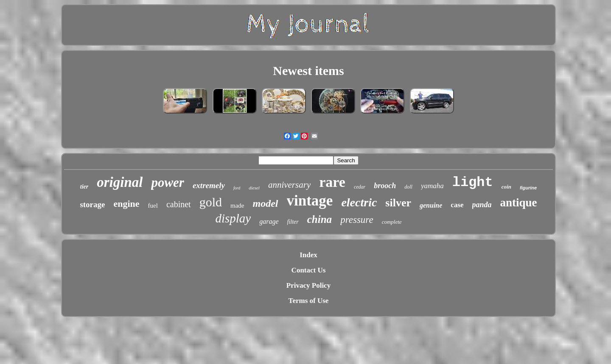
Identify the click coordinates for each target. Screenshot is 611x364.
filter (293, 222)
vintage (310, 201)
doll (408, 187)
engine (126, 204)
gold (211, 202)
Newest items (308, 71)
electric (359, 202)
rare (332, 182)
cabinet (179, 204)
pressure (357, 220)
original (120, 182)
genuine (431, 205)
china (320, 219)
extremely (209, 185)
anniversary (289, 185)
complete (392, 222)
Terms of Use (309, 301)
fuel (153, 206)
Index (308, 255)
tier (84, 187)
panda (482, 205)
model (266, 203)
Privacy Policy (308, 285)
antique (519, 203)
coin (506, 187)
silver (398, 203)
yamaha (432, 186)
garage (269, 221)
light (473, 182)
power (168, 182)
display (233, 218)
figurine (528, 188)
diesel (254, 188)
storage (92, 204)
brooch (385, 186)
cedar (360, 187)
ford (237, 188)
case (457, 205)
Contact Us (309, 270)
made (237, 206)
